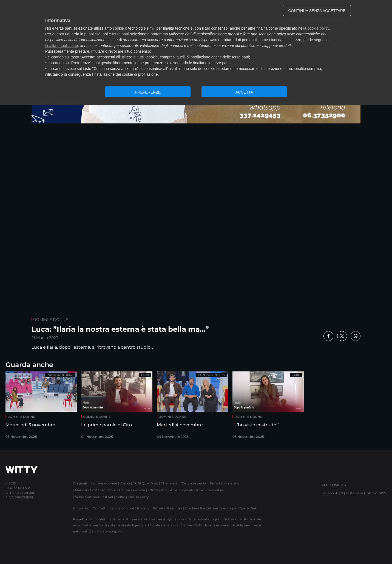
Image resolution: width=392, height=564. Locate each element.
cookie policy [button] (318, 28)
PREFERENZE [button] (148, 92)
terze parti (121, 34)
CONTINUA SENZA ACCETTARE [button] (317, 11)
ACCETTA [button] (244, 92)
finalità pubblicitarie (62, 46)
